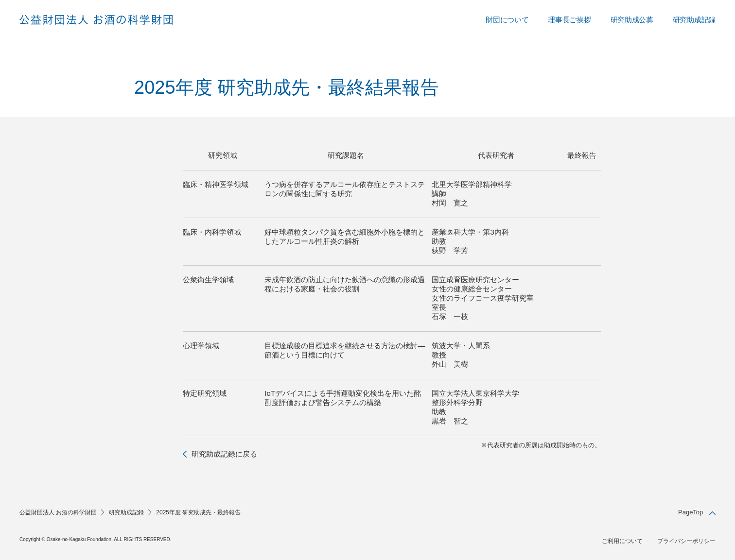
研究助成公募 (632, 20)
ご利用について (622, 541)
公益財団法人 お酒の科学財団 (58, 512)
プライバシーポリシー (686, 541)
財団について (507, 20)
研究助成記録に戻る (224, 454)
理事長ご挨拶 (569, 20)
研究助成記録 (694, 20)
